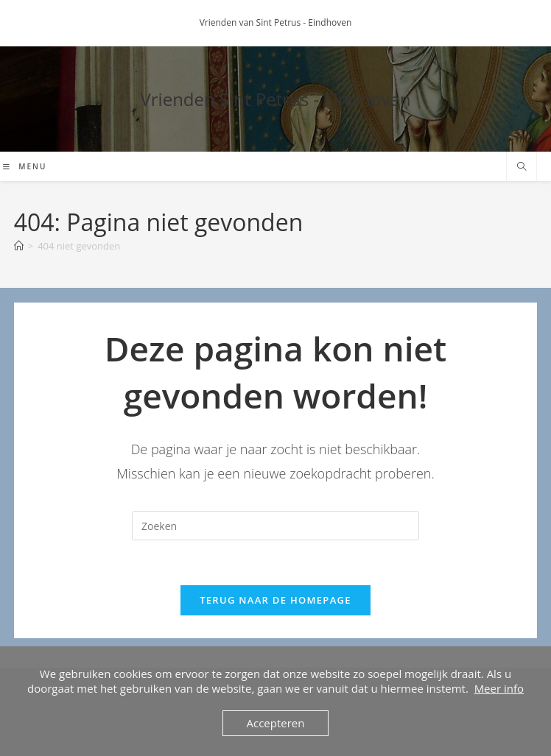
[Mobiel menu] (25, 166)
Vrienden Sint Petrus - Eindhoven (276, 99)
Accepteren (276, 723)
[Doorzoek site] (522, 167)
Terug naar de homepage (275, 600)
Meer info (499, 688)
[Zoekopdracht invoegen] (275, 526)
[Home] (19, 246)
